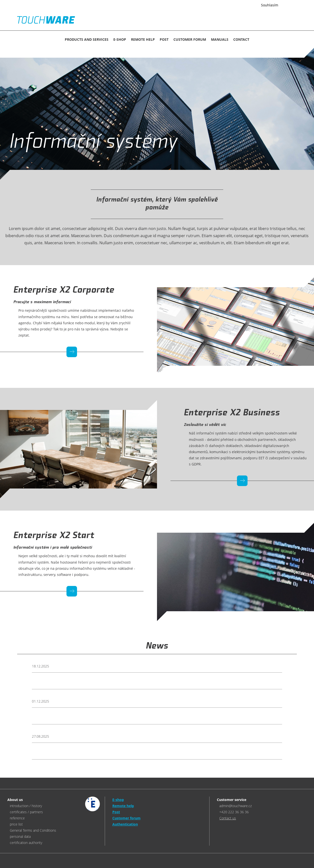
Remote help (143, 39)
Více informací (243, 5)
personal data (20, 836)
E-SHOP (120, 39)
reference (17, 818)
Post (164, 39)
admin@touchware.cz (235, 806)
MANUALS (220, 39)
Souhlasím (270, 5)
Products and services (87, 39)
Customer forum (190, 39)
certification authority (26, 843)
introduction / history (26, 806)
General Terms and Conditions (33, 830)
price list (16, 824)
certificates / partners (26, 812)
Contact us (228, 818)
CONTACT (241, 39)
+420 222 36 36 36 (234, 812)
